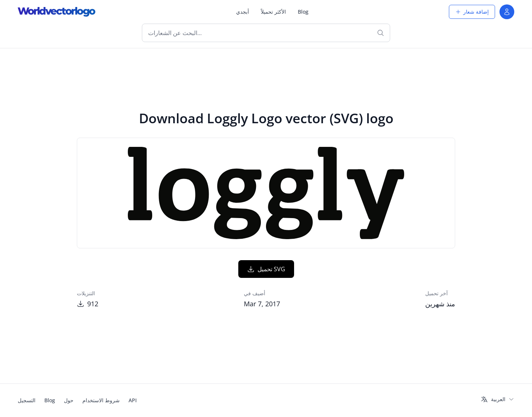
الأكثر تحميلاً (273, 12)
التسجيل (27, 400)
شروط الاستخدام (101, 400)
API (133, 400)
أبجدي (243, 12)
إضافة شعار (472, 12)
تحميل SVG (266, 269)
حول (69, 400)
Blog (303, 12)
